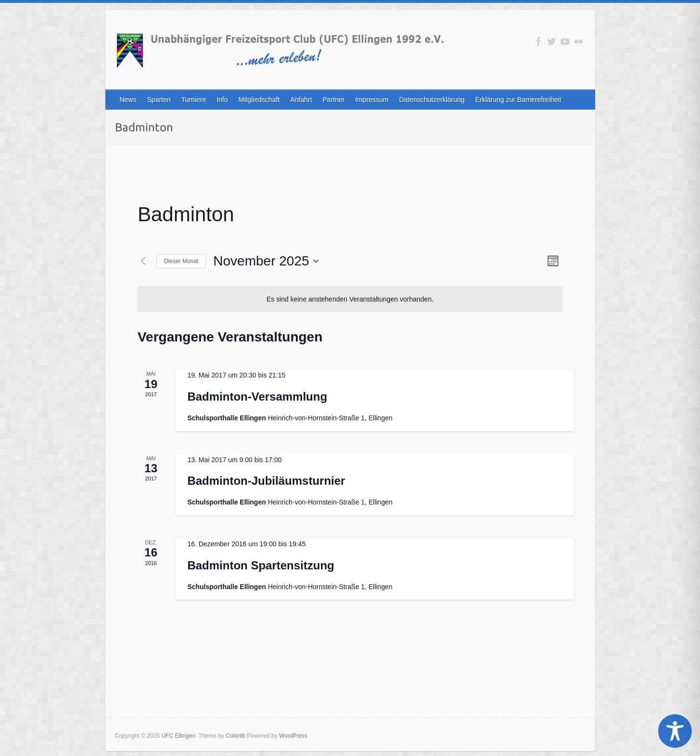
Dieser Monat (181, 261)
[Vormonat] (143, 261)
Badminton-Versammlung (257, 397)
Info (222, 100)
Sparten (159, 100)
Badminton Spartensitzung (261, 565)
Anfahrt (301, 100)
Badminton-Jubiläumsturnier (266, 481)
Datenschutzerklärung (432, 100)
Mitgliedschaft (259, 100)
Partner (333, 100)
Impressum (372, 100)
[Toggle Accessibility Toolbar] (675, 731)
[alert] (350, 299)
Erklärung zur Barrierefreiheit (518, 100)
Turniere (194, 100)
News (128, 100)
